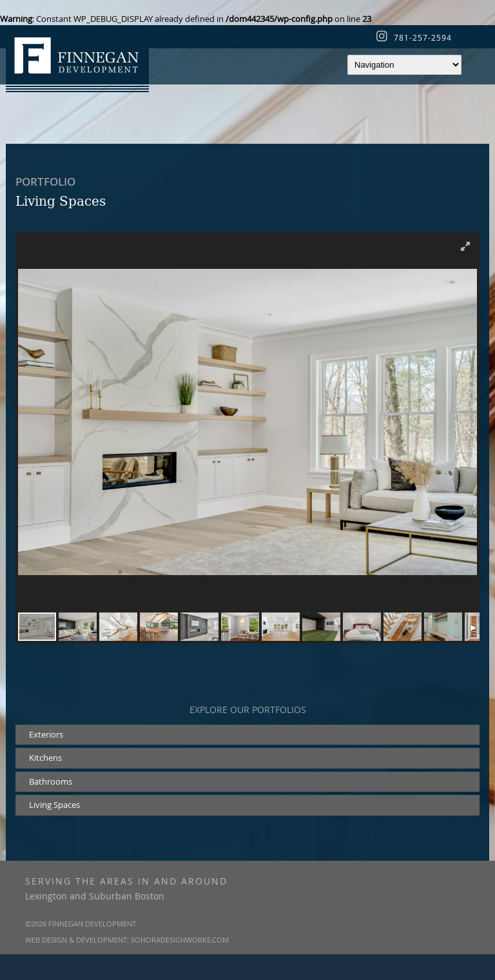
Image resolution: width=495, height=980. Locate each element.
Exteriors (46, 734)
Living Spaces (54, 805)
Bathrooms (51, 781)
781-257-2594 (423, 37)
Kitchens (45, 758)
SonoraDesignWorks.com (180, 940)
